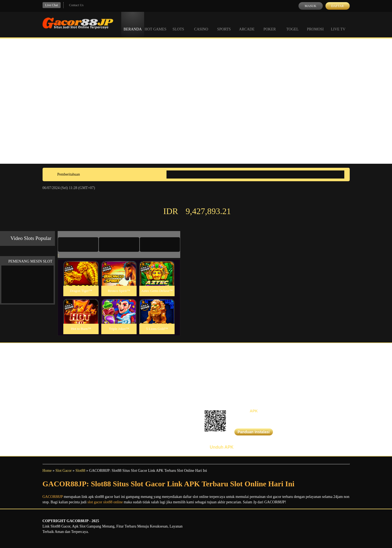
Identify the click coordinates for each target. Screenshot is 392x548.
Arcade (247, 24)
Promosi (315, 24)
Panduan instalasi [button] (254, 432)
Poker (270, 24)
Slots (178, 24)
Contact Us (76, 5)
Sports (224, 24)
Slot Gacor (64, 471)
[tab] (78, 245)
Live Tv (338, 24)
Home (47, 471)
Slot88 (80, 471)
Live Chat (52, 5)
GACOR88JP (53, 497)
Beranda (133, 24)
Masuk (311, 6)
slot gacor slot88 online (105, 502)
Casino (201, 24)
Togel (293, 24)
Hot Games (156, 24)
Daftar (337, 6)
